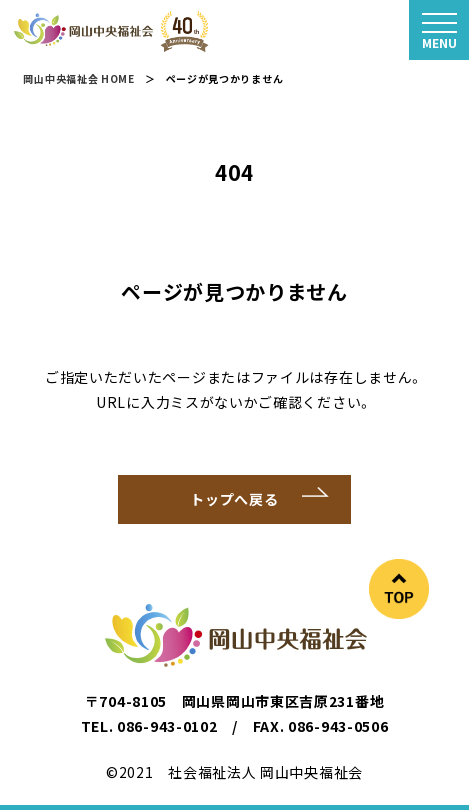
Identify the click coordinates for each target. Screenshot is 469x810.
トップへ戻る (234, 499)
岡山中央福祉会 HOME (78, 78)
